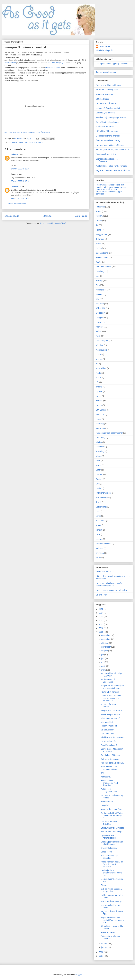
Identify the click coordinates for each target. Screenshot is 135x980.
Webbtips (100, 414)
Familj (15, 142)
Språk (99, 262)
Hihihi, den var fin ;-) (105, 572)
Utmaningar (101, 410)
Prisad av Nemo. (108, 932)
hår (97, 382)
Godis (99, 488)
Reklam (99, 216)
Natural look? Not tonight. (112, 832)
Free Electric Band (53, 68)
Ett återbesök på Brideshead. (108, 681)
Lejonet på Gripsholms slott (108, 108)
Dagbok (99, 474)
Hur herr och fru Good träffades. (110, 145)
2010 (101, 628)
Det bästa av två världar (106, 103)
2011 (101, 624)
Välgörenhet (101, 507)
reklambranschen (103, 544)
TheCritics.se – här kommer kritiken (109, 768)
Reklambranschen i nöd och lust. (110, 185)
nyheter (99, 391)
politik (98, 354)
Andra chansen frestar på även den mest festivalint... (112, 864)
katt (98, 276)
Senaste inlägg (12, 216)
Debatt (99, 221)
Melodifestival (102, 498)
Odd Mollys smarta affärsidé (108, 136)
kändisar (100, 345)
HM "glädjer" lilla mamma (107, 131)
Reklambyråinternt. (109, 726)
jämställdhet (101, 368)
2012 (101, 621)
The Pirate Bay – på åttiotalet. (110, 857)
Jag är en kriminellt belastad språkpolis (113, 170)
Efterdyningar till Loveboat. (112, 828)
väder (98, 557)
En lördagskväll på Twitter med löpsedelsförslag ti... (112, 815)
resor (98, 461)
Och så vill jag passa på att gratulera (111, 890)
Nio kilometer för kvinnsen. (112, 737)
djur (98, 511)
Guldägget (100, 313)
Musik (21, 142)
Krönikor (100, 327)
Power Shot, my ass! (110, 692)
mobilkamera (102, 350)
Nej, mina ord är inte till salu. (108, 85)
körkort (99, 530)
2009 (101, 632)
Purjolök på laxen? (109, 745)
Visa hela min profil (104, 50)
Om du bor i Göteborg (110, 755)
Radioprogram (102, 341)
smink (99, 377)
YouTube (100, 304)
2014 (101, 613)
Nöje (26, 142)
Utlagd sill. (105, 805)
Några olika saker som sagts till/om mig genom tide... (112, 920)
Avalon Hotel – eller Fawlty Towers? (111, 166)
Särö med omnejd (36, 142)
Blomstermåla (10, 63)
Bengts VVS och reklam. (107, 189)
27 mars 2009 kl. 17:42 (20, 181)
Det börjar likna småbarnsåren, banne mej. (111, 873)
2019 (101, 609)
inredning (100, 451)
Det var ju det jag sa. (110, 759)
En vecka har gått (108, 741)
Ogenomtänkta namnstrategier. (109, 837)
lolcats (99, 456)
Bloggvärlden (102, 234)
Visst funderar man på (110, 718)
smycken (100, 553)
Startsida (47, 216)
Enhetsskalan (107, 802)
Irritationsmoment (103, 493)
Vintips (99, 442)
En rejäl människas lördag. (108, 122)
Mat (98, 299)
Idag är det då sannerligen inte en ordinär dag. (112, 687)
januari (104, 947)
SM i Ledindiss (102, 99)
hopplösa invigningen (57, 63)
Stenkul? (105, 885)
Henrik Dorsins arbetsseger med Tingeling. (109, 783)
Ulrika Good (16, 186)
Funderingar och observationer (109, 433)
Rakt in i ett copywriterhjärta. (109, 790)
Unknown (15, 154)
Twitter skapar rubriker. (111, 714)
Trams (99, 211)
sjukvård (100, 548)
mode (98, 373)
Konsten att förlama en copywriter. (111, 187)
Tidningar (100, 239)
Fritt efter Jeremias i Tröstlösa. (110, 823)
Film (98, 285)
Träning (99, 281)
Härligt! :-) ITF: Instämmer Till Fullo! (111, 590)
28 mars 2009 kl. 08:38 (20, 199)
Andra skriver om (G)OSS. (112, 809)
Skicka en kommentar (17, 204)
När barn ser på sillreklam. (112, 763)
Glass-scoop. (107, 852)
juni (103, 658)
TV (97, 225)
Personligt (100, 207)
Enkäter (99, 401)
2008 (101, 952)
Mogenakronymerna (105, 94)
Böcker (99, 294)
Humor (99, 405)
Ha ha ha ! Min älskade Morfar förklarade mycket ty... (109, 584)
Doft (98, 484)
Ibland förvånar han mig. (111, 901)
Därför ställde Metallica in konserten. (112, 750)
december (106, 635)
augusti (105, 651)
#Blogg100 (101, 308)
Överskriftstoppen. (109, 848)
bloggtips (100, 318)
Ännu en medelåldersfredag (108, 140)
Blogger (79, 974)
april (103, 666)
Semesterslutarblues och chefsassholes (107, 160)
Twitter (99, 331)
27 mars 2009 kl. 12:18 (20, 169)
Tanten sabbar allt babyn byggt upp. (112, 675)
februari (105, 944)
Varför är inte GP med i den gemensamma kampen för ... (111, 698)
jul (97, 364)
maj (103, 662)
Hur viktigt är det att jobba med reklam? (113, 150)
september (106, 647)
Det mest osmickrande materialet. (111, 937)
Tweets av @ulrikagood (106, 72)
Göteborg (100, 271)
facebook (100, 447)
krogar (99, 525)
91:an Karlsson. (108, 730)
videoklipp (100, 428)
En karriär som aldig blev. (107, 90)
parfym (99, 539)
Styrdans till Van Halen (106, 154)
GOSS (99, 248)
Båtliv (98, 470)
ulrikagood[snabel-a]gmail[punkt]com (112, 64)
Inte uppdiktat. (107, 722)
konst (98, 516)
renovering (101, 322)
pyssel (99, 396)
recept (99, 419)
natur (98, 534)
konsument (101, 521)
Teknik (99, 502)
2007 (101, 956)
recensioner (101, 290)
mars (104, 670)
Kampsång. (106, 777)
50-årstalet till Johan (105, 127)
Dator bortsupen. (108, 734)
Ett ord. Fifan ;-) (103, 595)
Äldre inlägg (81, 216)
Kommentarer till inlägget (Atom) (53, 223)
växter (99, 465)
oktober (105, 643)
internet (99, 359)
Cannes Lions (102, 253)
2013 (101, 617)
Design (99, 479)
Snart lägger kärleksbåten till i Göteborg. (112, 843)
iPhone (99, 387)
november (106, 639)
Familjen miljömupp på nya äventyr (111, 117)
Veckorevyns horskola (105, 113)
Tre (102, 773)
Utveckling (100, 438)
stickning (100, 424)
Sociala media (102, 258)
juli (103, 655)
